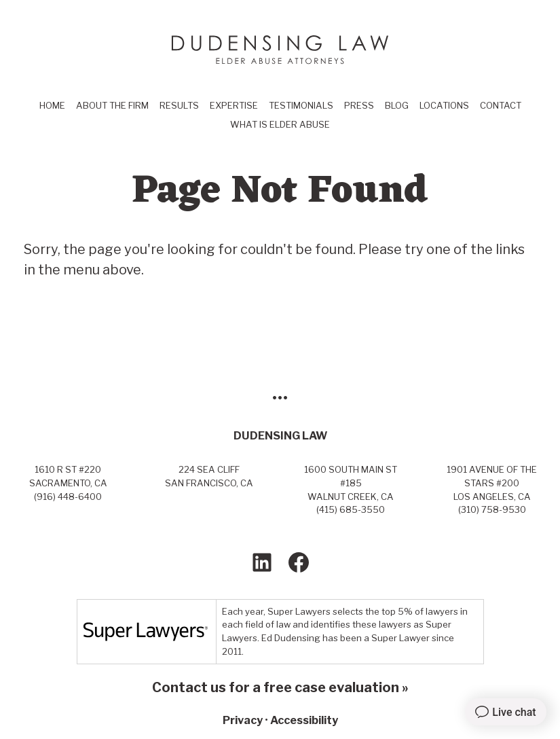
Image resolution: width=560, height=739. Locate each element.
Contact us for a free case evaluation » (280, 687)
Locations (444, 105)
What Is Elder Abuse (280, 124)
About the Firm (112, 105)
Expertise (234, 105)
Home (52, 105)
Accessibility (304, 720)
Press (359, 105)
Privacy (243, 720)
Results (179, 105)
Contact (501, 105)
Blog (397, 105)
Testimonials (301, 105)
